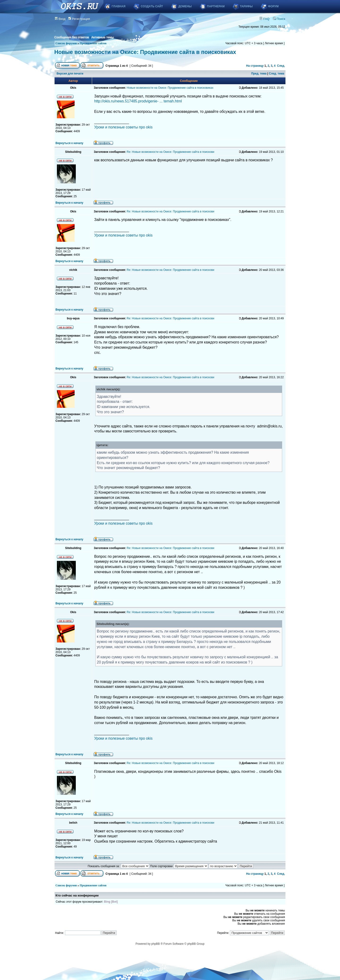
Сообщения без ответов (72, 37)
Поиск (279, 19)
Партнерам (216, 6)
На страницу (255, 66)
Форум (273, 6)
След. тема (277, 74)
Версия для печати (70, 74)
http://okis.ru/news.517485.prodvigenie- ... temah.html (138, 101)
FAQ (264, 19)
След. (281, 66)
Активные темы (103, 37)
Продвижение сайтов (93, 43)
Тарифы (246, 6)
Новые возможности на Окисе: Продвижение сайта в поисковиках (145, 52)
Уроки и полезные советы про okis (123, 127)
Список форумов (66, 43)
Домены (185, 6)
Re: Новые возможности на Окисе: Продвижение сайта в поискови (171, 152)
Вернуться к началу (69, 143)
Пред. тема (259, 74)
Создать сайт (152, 6)
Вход (60, 19)
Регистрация (79, 19)
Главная (119, 6)
